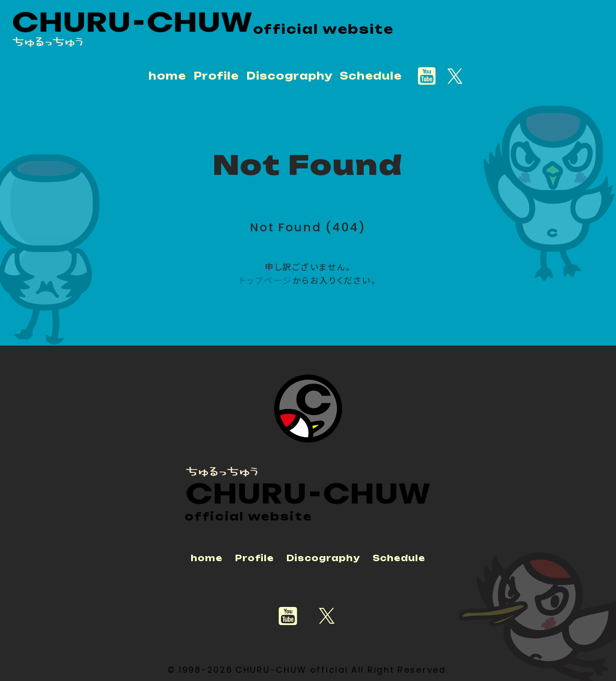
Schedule (371, 75)
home (167, 75)
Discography (289, 75)
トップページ (266, 280)
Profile (216, 75)
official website (324, 29)
